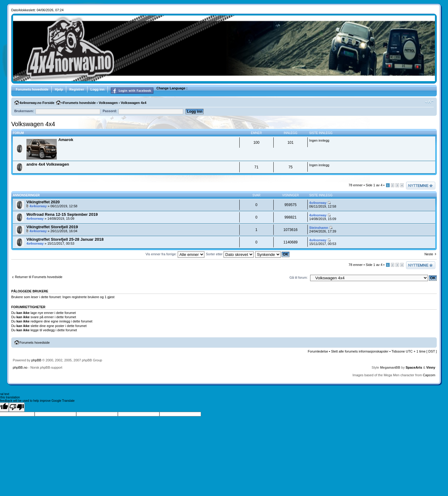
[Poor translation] (17, 407)
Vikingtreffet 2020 (43, 202)
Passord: (110, 111)
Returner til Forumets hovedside (39, 277)
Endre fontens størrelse (429, 102)
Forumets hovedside (32, 89)
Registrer (77, 89)
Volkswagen (108, 103)
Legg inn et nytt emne (421, 186)
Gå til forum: (299, 277)
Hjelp (59, 89)
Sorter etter (230, 254)
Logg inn (97, 89)
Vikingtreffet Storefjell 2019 (52, 227)
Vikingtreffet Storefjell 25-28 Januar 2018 (65, 239)
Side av (374, 185)
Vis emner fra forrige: (175, 254)
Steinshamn (319, 228)
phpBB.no (20, 367)
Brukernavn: (24, 111)
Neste (429, 254)
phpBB (36, 360)
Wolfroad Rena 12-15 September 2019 (62, 214)
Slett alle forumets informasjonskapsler (360, 351)
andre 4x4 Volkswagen (48, 164)
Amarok (66, 140)
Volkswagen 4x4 (134, 103)
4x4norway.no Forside (37, 103)
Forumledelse (318, 351)
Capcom (429, 375)
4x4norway (38, 206)
